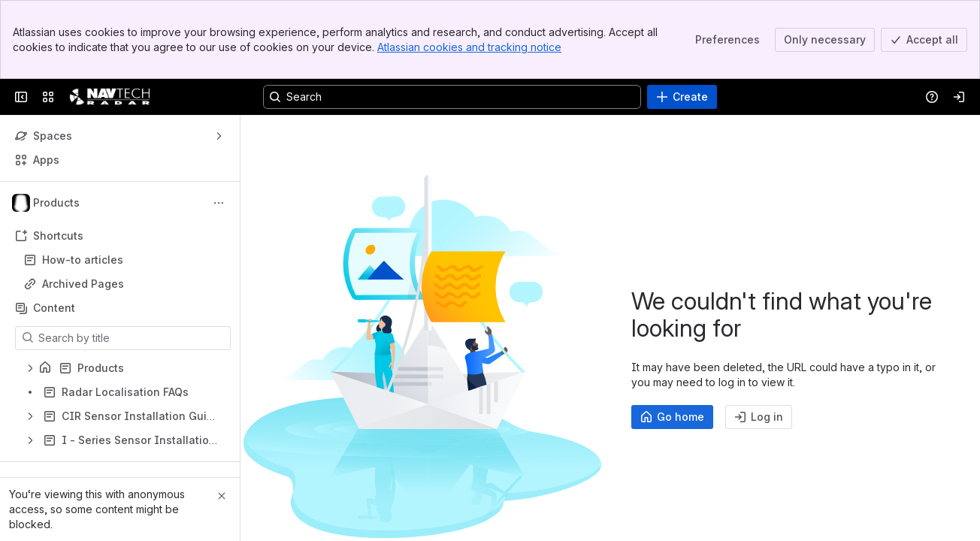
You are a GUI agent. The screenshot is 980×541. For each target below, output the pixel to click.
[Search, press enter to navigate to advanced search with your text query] (452, 97)
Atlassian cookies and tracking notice (469, 47)
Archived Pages (83, 284)
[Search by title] (132, 338)
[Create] (682, 97)
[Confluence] (110, 97)
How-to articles (83, 260)
